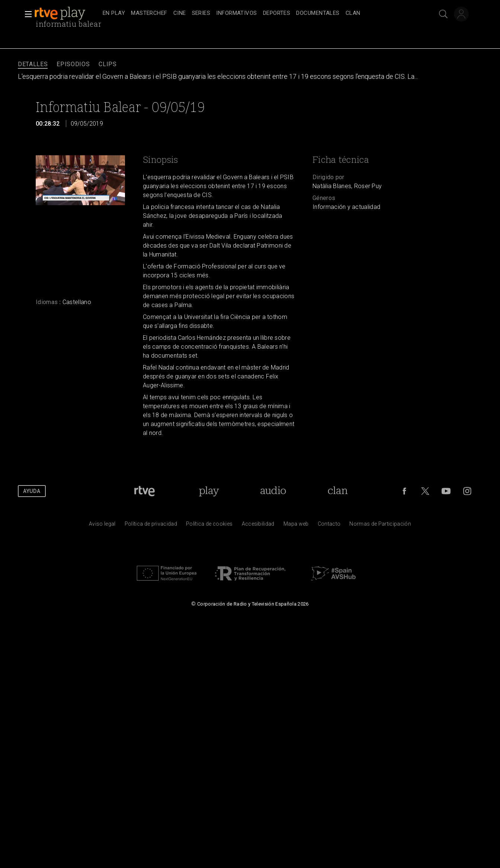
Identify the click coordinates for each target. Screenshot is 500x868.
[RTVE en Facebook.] (404, 491)
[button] (26, 14)
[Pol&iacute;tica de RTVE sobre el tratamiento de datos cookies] (209, 526)
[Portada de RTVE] (145, 491)
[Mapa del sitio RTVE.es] (296, 526)
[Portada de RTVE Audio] (273, 491)
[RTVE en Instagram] (467, 491)
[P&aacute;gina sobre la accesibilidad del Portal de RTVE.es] (258, 526)
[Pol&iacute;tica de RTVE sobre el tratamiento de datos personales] (151, 526)
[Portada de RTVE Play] (209, 491)
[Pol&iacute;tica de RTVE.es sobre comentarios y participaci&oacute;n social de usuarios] (380, 526)
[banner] (67, 13)
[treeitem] (114, 14)
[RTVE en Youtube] (446, 491)
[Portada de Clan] (338, 491)
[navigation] (258, 13)
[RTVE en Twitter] (425, 491)
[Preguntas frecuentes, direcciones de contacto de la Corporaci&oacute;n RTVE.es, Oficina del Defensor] (329, 526)
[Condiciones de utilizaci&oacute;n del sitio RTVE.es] (102, 526)
